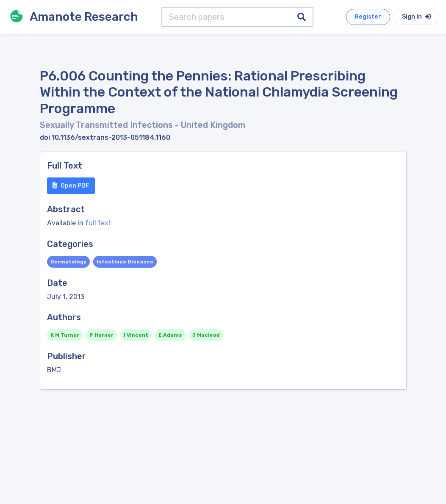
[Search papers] (226, 17)
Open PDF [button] (71, 186)
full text (98, 223)
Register (368, 17)
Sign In (416, 17)
